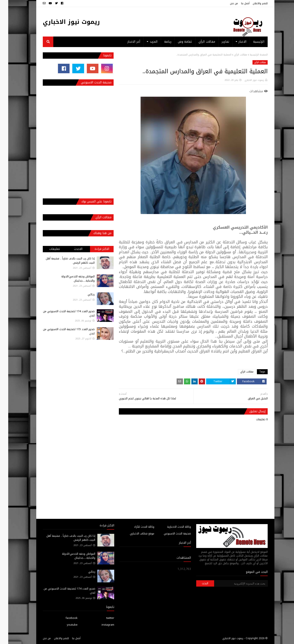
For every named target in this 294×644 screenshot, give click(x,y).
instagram (100, 625)
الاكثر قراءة (94, 249)
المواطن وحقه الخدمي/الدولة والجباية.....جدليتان (70, 279)
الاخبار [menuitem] (234, 42)
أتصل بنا (237, 3)
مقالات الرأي (232, 55)
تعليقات (46, 249)
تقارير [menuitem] (217, 42)
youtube (64, 625)
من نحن (226, 3)
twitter (102, 618)
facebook (63, 618)
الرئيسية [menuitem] (250, 42)
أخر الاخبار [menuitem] (126, 42)
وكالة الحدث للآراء (136, 527)
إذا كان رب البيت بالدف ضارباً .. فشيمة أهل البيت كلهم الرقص (62, 261)
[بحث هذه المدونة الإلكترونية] (233, 583)
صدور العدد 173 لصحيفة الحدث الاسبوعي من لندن (61, 331)
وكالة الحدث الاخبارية (171, 527)
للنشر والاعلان (252, 3)
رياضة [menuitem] (160, 42)
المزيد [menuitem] (146, 42)
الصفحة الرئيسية (250, 55)
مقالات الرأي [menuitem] (199, 42)
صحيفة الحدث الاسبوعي (169, 534)
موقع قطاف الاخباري (134, 534)
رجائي (83, 294)
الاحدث (70, 249)
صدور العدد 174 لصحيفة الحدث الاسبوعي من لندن (61, 313)
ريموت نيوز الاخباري (63, 22)
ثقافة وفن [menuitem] (177, 42)
